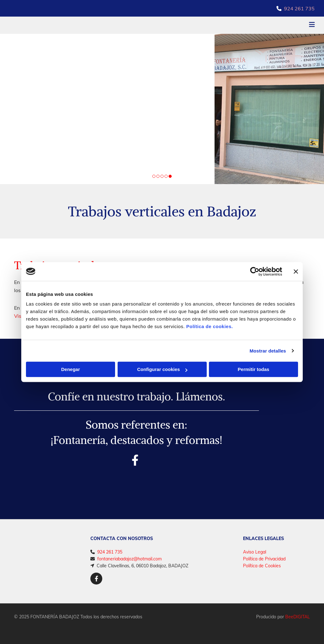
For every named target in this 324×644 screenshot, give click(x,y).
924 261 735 (299, 8)
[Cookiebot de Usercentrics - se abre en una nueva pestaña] (255, 271)
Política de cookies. (209, 326)
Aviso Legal (255, 552)
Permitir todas (253, 369)
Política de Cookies (262, 566)
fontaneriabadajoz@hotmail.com (129, 559)
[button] (215, 25)
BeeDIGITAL (298, 617)
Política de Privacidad (264, 559)
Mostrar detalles (268, 351)
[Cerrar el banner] (296, 271)
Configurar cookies (162, 369)
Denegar (70, 369)
